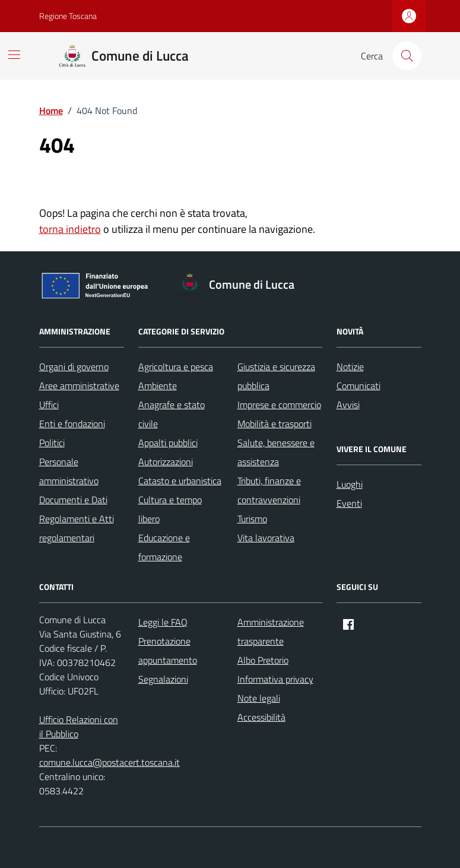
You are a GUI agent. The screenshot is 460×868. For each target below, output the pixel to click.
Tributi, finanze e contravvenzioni (269, 490)
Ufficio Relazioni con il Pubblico (79, 727)
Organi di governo (74, 367)
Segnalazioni (163, 679)
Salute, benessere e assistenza (276, 452)
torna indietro (70, 229)
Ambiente (158, 386)
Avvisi (348, 405)
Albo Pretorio (263, 660)
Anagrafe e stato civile (172, 414)
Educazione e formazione (164, 547)
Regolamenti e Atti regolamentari (77, 528)
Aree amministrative (79, 386)
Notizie (350, 367)
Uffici (49, 405)
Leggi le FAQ (163, 622)
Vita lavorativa (266, 538)
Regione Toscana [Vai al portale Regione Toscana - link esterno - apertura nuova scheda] (68, 16)
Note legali (259, 698)
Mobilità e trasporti (275, 424)
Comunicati (359, 386)
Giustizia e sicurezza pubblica (276, 376)
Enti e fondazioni (72, 424)
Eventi (349, 503)
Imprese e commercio (279, 405)
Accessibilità (261, 717)
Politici (52, 443)
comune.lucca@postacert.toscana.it (110, 762)
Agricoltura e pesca (176, 367)
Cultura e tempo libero (170, 509)
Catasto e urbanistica (180, 481)
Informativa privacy (275, 679)
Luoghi (350, 484)
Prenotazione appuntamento (168, 651)
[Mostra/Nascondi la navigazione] (14, 55)
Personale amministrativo (69, 471)
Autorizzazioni (166, 462)
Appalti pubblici (168, 443)
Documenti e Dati (73, 500)
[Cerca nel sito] (407, 56)
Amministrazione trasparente (271, 632)
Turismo (252, 519)
